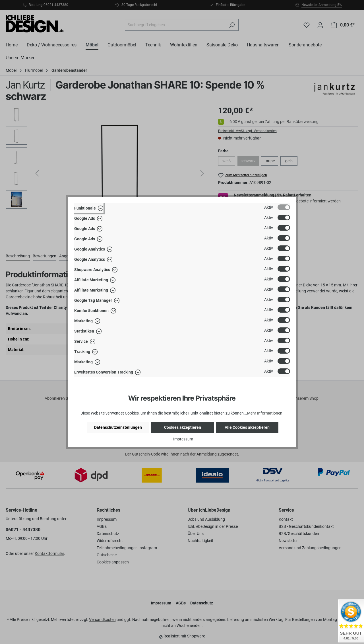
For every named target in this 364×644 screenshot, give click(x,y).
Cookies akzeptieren (183, 427)
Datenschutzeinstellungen (118, 427)
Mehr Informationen (265, 413)
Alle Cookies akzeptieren (247, 427)
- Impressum (182, 439)
